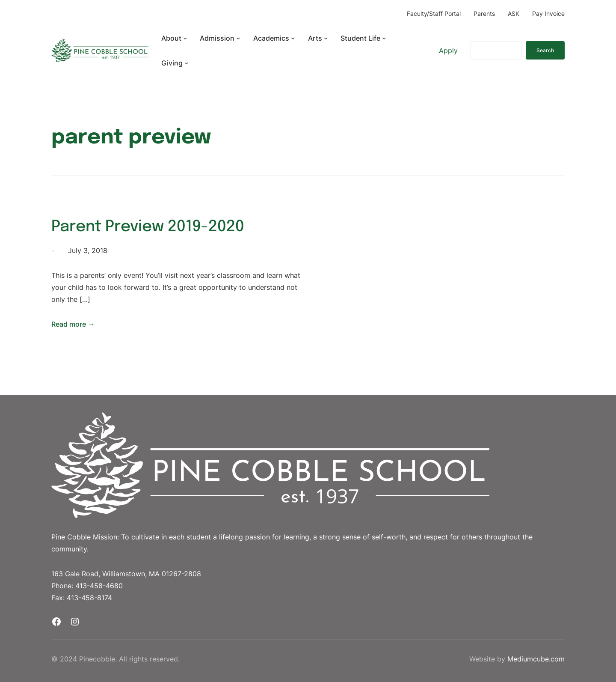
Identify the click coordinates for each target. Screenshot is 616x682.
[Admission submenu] (238, 38)
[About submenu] (185, 38)
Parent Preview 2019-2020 (148, 227)
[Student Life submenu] (384, 38)
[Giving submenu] (187, 63)
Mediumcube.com (536, 659)
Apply (448, 51)
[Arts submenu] (326, 38)
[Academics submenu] (293, 38)
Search (545, 50)
